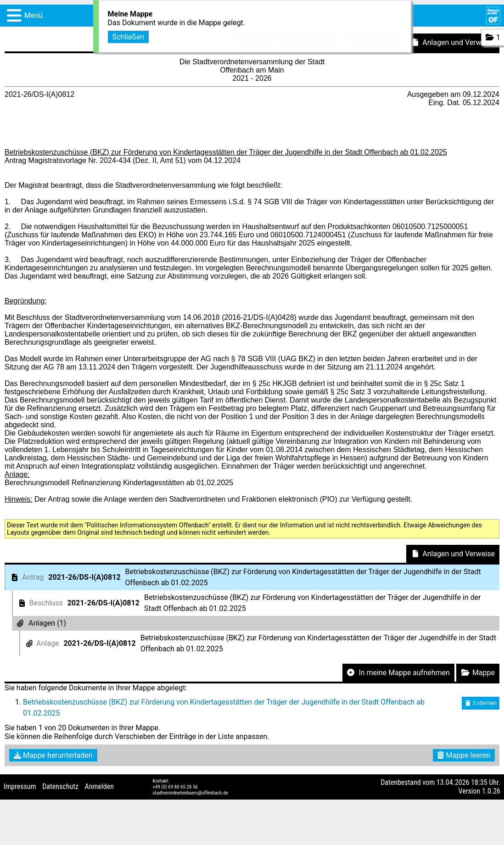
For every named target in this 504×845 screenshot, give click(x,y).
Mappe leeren (464, 755)
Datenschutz (60, 786)
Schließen (129, 35)
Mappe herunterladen (53, 755)
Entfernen (481, 703)
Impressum (20, 786)
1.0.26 (491, 791)
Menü (34, 15)
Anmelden (99, 786)
